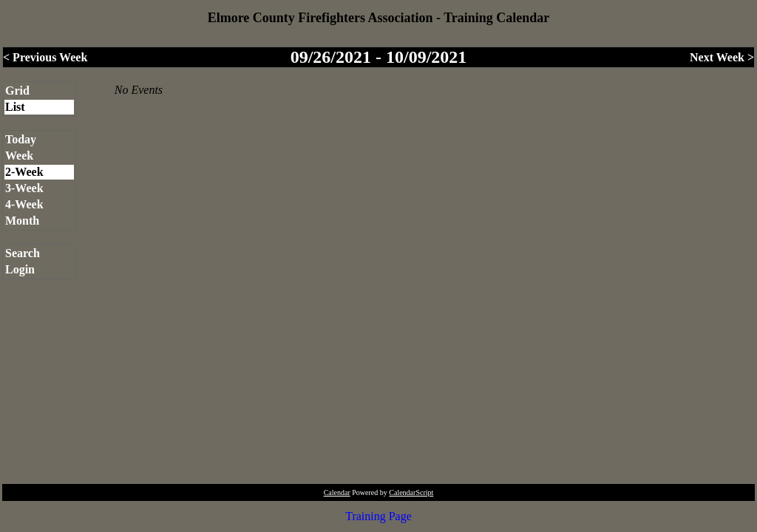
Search (23, 253)
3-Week (24, 188)
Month (22, 221)
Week (19, 156)
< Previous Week (45, 57)
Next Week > (722, 57)
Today (21, 139)
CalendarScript (411, 492)
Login (20, 269)
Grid (17, 91)
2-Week (24, 172)
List (15, 107)
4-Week (24, 204)
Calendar (337, 492)
